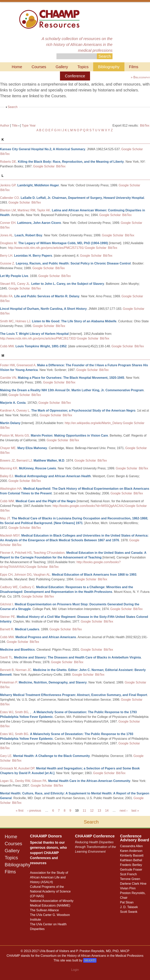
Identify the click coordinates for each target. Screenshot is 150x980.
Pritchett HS (23, 553)
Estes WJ (7, 712)
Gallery (62, 67)
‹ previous (34, 811)
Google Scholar (132, 149)
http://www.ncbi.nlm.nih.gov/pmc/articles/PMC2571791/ (46, 248)
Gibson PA (39, 781)
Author (5, 126)
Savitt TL (6, 657)
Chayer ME (8, 448)
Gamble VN (8, 378)
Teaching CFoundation (49, 553)
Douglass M (8, 243)
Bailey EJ (7, 476)
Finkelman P (8, 682)
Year (32, 126)
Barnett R (7, 629)
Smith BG (21, 712)
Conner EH (8, 223)
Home (17, 67)
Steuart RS (8, 284)
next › (124, 811)
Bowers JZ (7, 461)
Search (13, 107)
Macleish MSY (10, 536)
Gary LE (6, 756)
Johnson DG (23, 575)
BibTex (145, 126)
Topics (83, 67)
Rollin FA (6, 296)
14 (107, 811)
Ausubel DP (26, 768)
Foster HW (7, 365)
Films (134, 67)
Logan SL (7, 781)
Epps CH (6, 575)
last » (135, 811)
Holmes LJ (23, 321)
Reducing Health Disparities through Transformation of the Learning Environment (96, 847)
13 (99, 811)
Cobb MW (7, 346)
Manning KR (9, 468)
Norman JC (23, 670)
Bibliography (109, 67)
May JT (5, 518)
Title (15, 126)
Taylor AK (44, 210)
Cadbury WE (9, 587)
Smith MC (7, 321)
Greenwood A (26, 365)
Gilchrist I (7, 604)
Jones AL (6, 235)
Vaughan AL (42, 575)
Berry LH (6, 256)
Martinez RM (26, 210)
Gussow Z (7, 263)
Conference (75, 76)
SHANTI (90, 960)
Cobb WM (7, 501)
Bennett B (7, 670)
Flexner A (7, 553)
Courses (39, 67)
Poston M (7, 436)
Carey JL (23, 284)
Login (75, 970)
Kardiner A (7, 410)
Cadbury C (27, 587)
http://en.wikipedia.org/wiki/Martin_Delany (93, 423)
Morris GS (22, 436)
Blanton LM (8, 210)
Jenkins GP (8, 185)
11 (84, 811)
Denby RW (22, 781)
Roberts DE (8, 162)
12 (92, 811)
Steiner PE (7, 617)
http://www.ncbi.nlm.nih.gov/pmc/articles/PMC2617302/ (38, 338)
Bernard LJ (24, 461)
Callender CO (9, 198)
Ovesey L (23, 410)
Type (25, 126)
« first (20, 811)
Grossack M (8, 768)
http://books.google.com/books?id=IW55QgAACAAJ (89, 506)
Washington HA (11, 489)
